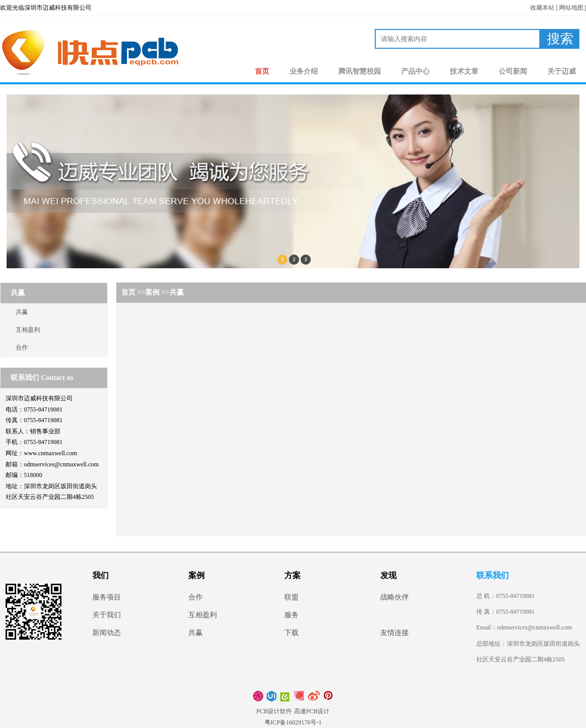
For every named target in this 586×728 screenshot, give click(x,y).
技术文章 (464, 71)
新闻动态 (107, 633)
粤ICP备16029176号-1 (293, 722)
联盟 (291, 597)
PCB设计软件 (274, 711)
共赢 (22, 312)
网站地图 (571, 8)
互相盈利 (28, 330)
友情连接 (395, 633)
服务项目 (107, 597)
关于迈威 (562, 71)
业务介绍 (304, 71)
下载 (291, 633)
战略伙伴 (395, 597)
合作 (22, 347)
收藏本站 (542, 8)
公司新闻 (513, 71)
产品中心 (415, 71)
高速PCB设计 (312, 711)
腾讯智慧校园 (360, 71)
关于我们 (107, 615)
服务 (291, 615)
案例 (152, 292)
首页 (262, 71)
